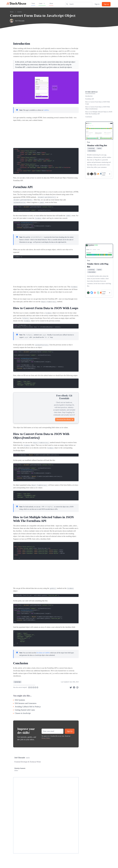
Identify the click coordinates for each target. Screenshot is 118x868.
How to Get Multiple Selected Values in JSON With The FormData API (99, 113)
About (51, 3)
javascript (17, 682)
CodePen (46, 110)
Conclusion (89, 117)
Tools (33, 3)
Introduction (89, 96)
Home (12, 12)
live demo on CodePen (43, 653)
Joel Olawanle (20, 21)
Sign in (97, 4)
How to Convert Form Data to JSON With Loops (98, 103)
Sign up (106, 4)
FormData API (90, 99)
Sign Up (70, 731)
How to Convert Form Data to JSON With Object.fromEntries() (98, 108)
